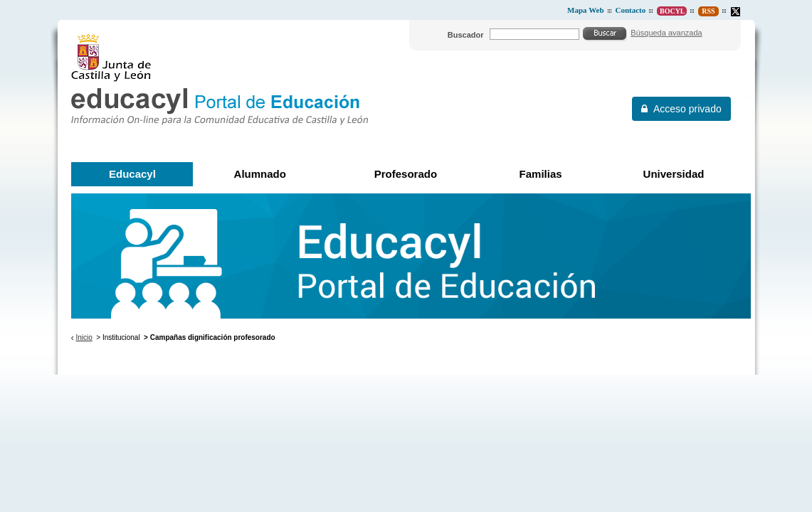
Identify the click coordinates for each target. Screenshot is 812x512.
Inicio (84, 337)
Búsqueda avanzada (666, 33)
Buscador (466, 35)
